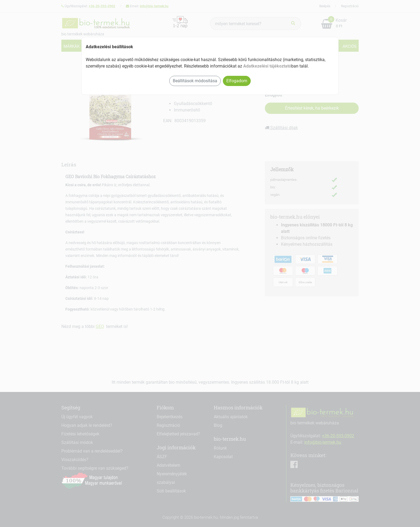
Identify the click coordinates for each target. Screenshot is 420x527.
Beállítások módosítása (195, 81)
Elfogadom (237, 81)
